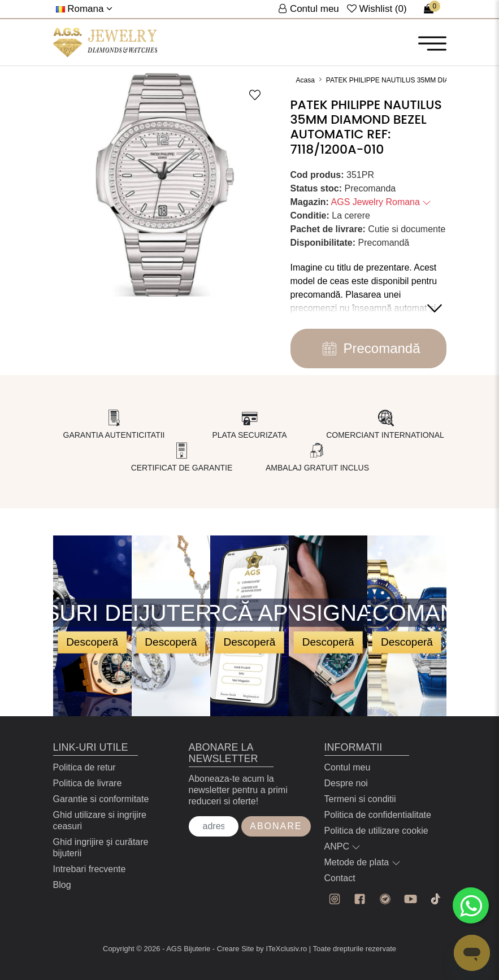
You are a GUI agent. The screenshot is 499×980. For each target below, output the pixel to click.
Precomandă (368, 349)
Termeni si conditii (360, 799)
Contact (340, 878)
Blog (62, 885)
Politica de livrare (88, 783)
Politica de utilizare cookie (376, 831)
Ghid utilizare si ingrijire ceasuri (100, 820)
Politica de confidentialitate (378, 815)
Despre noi (346, 783)
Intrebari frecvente (90, 869)
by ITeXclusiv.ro (281, 949)
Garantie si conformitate (101, 799)
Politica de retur (84, 767)
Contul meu (348, 767)
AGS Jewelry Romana (381, 202)
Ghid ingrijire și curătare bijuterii (101, 848)
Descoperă (92, 642)
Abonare (276, 826)
